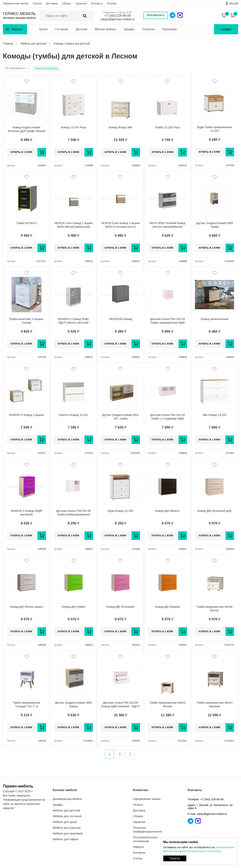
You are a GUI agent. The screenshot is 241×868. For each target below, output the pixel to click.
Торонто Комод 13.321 (74, 415)
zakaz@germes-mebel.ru (118, 19)
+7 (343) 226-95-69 (118, 16)
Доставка (52, 3)
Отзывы (112, 3)
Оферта (138, 847)
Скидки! (226, 29)
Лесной (234, 3)
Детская (81, 29)
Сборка (66, 3)
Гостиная (62, 29)
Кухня (43, 29)
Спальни (149, 29)
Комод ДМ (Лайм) (73, 607)
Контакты (97, 3)
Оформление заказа (16, 3)
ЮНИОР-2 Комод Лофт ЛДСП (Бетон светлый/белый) (73, 323)
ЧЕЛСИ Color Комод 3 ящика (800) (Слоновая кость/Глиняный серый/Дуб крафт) (120, 227)
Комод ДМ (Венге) (167, 511)
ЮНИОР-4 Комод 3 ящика (26, 415)
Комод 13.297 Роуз (73, 127)
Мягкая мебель (106, 29)
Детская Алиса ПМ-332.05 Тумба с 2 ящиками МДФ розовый (167, 418)
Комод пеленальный (215, 319)
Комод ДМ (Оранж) (168, 607)
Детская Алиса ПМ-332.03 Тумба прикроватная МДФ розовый (167, 323)
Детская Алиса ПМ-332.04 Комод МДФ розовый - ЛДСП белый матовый (121, 706)
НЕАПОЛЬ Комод (121, 319)
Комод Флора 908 (121, 127)
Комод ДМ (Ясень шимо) (26, 607)
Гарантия (81, 3)
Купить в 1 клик (22, 152)
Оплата (37, 3)
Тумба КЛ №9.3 (26, 223)
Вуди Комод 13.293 (121, 511)
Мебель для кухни (65, 822)
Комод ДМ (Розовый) (120, 607)
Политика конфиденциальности (147, 830)
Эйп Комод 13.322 (215, 415)
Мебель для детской (66, 810)
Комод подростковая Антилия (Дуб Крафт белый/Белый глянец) (26, 131)
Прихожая (169, 29)
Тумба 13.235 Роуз (167, 127)
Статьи (138, 858)
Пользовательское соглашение (145, 839)
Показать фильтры (46, 68)
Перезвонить (156, 15)
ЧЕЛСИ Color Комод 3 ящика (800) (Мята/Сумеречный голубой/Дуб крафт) (74, 227)
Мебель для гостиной (67, 816)
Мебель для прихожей (68, 833)
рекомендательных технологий (201, 851)
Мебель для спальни (67, 828)
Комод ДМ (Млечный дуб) (215, 511)
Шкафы (129, 29)
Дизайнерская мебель (67, 799)
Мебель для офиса (66, 839)
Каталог (17, 29)
